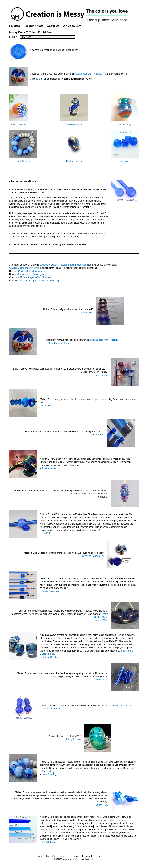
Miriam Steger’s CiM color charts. (37, 277)
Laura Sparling (23, 161)
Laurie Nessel (86, 313)
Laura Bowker (101, 375)
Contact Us (76, 856)
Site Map (97, 856)
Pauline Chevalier (18, 125)
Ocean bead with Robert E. (89, 74)
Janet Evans (48, 406)
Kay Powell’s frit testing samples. (30, 271)
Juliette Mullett (49, 468)
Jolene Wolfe (102, 620)
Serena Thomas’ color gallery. (32, 274)
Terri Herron (102, 497)
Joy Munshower (74, 125)
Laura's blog (48, 771)
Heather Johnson (50, 591)
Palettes (15, 26)
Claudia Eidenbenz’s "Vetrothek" (25, 268)
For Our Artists (33, 26)
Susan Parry (125, 125)
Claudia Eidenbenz (52, 709)
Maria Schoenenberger (59, 343)
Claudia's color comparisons (117, 706)
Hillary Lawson (74, 739)
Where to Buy (72, 26)
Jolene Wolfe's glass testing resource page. (39, 281)
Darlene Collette (50, 657)
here (38, 79)
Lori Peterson (102, 680)
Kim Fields (47, 533)
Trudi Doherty (125, 161)
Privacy (87, 856)
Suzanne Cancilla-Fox (93, 556)
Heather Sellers (74, 161)
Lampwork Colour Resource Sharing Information (64, 265)
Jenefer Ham (98, 435)
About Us (53, 26)
